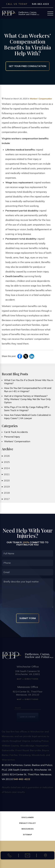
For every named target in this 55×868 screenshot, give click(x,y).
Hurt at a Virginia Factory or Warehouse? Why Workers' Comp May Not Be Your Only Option (27, 399)
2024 (6, 468)
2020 (6, 481)
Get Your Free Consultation (27, 66)
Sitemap (27, 835)
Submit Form (28, 618)
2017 (6, 499)
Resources (28, 829)
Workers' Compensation (41, 99)
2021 (6, 474)
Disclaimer (28, 817)
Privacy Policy (27, 823)
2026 (6, 456)
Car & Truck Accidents (16, 432)
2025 (6, 462)
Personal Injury (12, 437)
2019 (6, 487)
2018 (6, 493)
